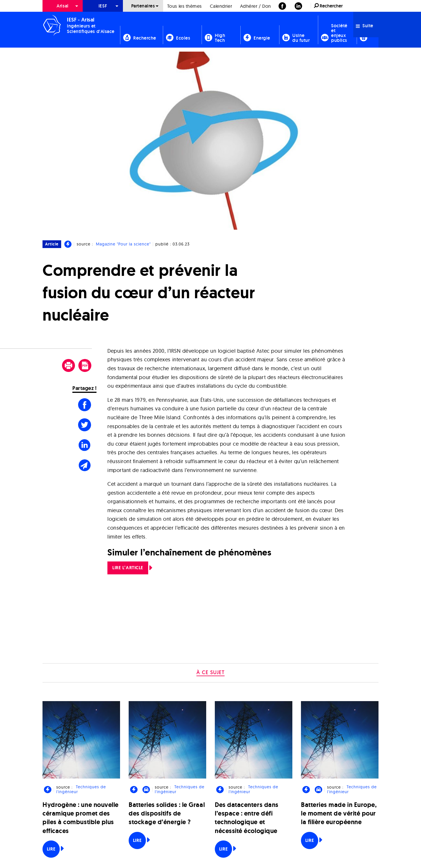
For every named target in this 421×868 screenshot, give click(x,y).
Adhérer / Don (256, 6)
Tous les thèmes (185, 6)
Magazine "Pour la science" (123, 244)
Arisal (62, 6)
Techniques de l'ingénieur (81, 790)
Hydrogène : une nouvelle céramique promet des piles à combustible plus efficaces (81, 818)
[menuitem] (63, 6)
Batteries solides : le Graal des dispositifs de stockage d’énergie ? (167, 813)
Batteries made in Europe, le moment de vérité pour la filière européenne (339, 813)
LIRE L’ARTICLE (128, 568)
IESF (103, 6)
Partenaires (143, 6)
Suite (365, 26)
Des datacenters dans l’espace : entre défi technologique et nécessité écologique (247, 818)
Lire (51, 849)
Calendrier (221, 6)
